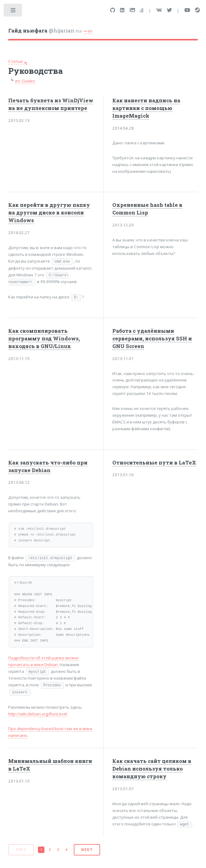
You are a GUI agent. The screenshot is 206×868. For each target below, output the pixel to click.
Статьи (15, 61)
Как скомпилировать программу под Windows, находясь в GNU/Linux (44, 339)
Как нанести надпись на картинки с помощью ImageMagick (146, 108)
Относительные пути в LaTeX (154, 463)
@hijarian (41, 31)
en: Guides (25, 81)
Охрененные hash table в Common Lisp (147, 209)
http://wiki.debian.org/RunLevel (38, 714)
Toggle (13, 11)
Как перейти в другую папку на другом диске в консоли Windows (49, 213)
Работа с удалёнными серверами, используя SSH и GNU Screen (152, 339)
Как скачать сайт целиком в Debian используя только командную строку (152, 769)
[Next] (87, 850)
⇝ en (88, 31)
